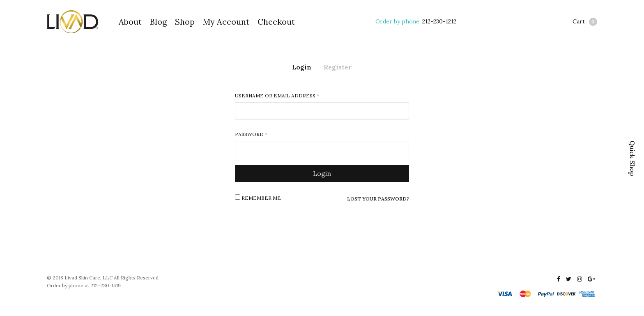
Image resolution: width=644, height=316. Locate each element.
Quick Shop (632, 158)
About (130, 22)
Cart (585, 22)
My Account (226, 22)
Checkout (276, 22)
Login (302, 67)
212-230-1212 (439, 21)
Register (338, 67)
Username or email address (277, 96)
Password (251, 134)
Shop (185, 22)
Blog (158, 22)
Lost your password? (378, 199)
